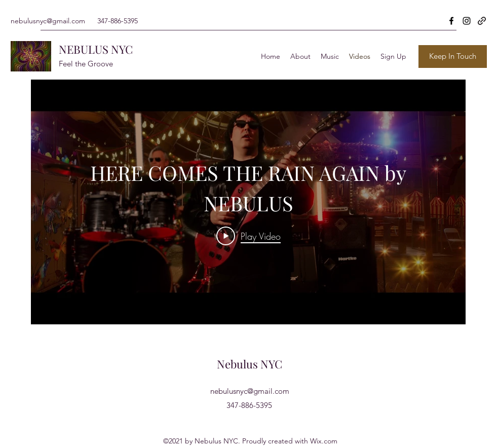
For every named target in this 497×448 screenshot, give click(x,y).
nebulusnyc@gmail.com (48, 21)
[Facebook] (451, 21)
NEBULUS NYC (96, 49)
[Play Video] (248, 236)
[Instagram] (467, 21)
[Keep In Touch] (453, 57)
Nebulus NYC (250, 364)
